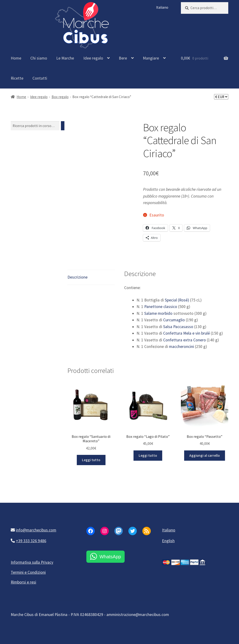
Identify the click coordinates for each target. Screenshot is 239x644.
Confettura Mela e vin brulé (186, 333)
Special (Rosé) (177, 300)
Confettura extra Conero (185, 340)
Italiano (162, 7)
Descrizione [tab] (77, 277)
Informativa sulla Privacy (32, 562)
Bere (123, 58)
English (168, 541)
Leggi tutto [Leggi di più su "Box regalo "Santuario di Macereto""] (91, 460)
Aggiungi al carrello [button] (205, 455)
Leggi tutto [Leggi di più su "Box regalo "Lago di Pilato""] (148, 455)
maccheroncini (181, 347)
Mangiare (151, 58)
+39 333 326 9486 (31, 541)
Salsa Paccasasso (178, 327)
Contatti (40, 78)
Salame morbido (158, 313)
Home (16, 58)
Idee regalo (93, 58)
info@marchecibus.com (36, 530)
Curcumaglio (174, 320)
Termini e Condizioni (28, 572)
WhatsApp (110, 557)
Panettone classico (161, 307)
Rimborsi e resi (23, 582)
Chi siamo (39, 58)
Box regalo (60, 97)
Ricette (17, 78)
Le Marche (65, 58)
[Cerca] (63, 126)
